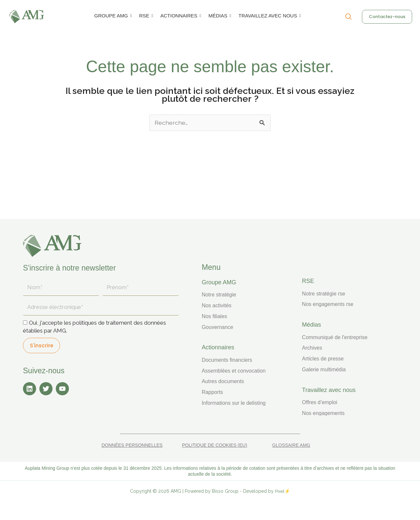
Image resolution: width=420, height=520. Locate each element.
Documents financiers (227, 360)
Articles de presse (323, 359)
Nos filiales (214, 316)
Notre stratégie (219, 295)
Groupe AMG (219, 282)
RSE (145, 16)
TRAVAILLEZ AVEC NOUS (269, 16)
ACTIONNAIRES (180, 16)
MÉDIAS (219, 16)
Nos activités (217, 305)
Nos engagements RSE (328, 304)
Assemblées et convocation (234, 371)
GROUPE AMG (112, 16)
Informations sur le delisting (234, 403)
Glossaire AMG (291, 445)
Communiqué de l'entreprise (335, 337)
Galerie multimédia (324, 369)
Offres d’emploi (319, 402)
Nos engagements (323, 413)
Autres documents (223, 381)
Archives (312, 348)
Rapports (212, 392)
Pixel (280, 491)
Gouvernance (218, 327)
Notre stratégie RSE (324, 294)
